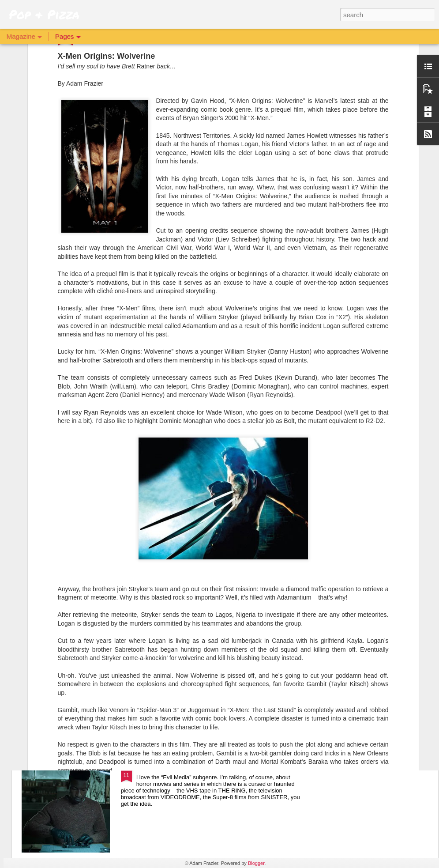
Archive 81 (153, 768)
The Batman (156, 668)
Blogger (256, 863)
